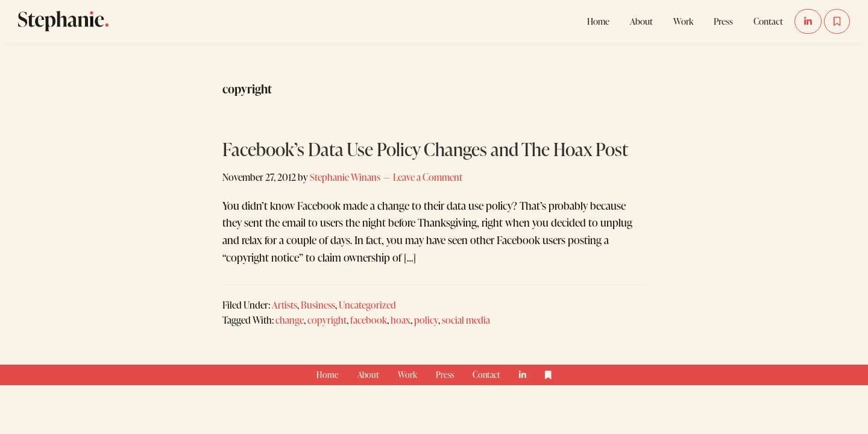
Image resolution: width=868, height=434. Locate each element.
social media (466, 320)
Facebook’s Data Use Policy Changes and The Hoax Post (425, 149)
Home (328, 375)
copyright (327, 320)
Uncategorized (367, 305)
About (368, 375)
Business (318, 305)
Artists (285, 305)
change (290, 320)
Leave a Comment (428, 177)
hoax (401, 320)
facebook (369, 320)
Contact (486, 375)
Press (445, 375)
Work (407, 375)
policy (426, 320)
